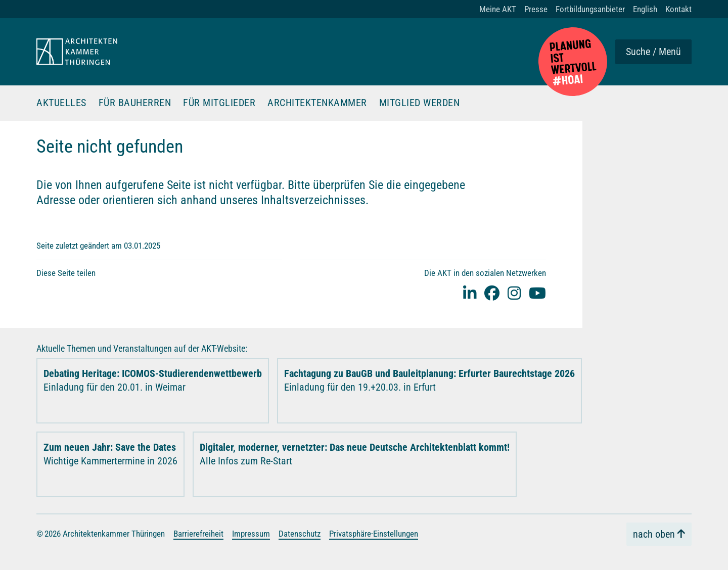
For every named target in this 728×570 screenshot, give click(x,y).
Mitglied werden (420, 103)
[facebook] (492, 293)
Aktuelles (61, 103)
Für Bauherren (135, 103)
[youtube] (537, 293)
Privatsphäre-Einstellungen (374, 534)
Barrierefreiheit (198, 534)
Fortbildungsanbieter (590, 9)
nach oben (654, 534)
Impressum (251, 534)
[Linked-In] (470, 293)
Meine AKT (498, 9)
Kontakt (678, 9)
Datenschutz (300, 534)
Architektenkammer (317, 103)
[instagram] (514, 293)
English (645, 9)
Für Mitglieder (219, 103)
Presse (536, 9)
